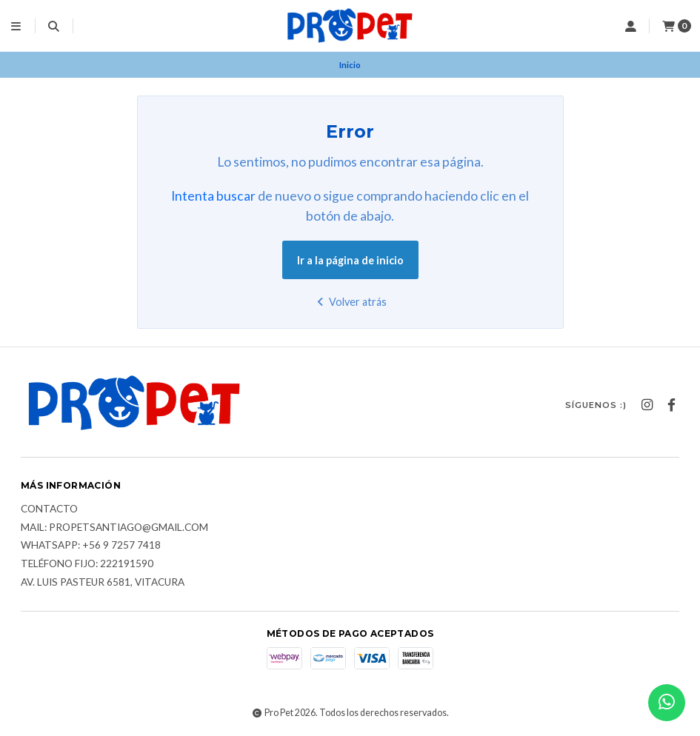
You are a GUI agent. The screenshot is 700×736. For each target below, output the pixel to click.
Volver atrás (350, 302)
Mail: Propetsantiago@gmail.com (114, 528)
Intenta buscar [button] (213, 196)
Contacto (49, 509)
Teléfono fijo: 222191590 (87, 564)
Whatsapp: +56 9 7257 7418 (91, 546)
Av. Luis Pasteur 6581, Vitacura (103, 583)
